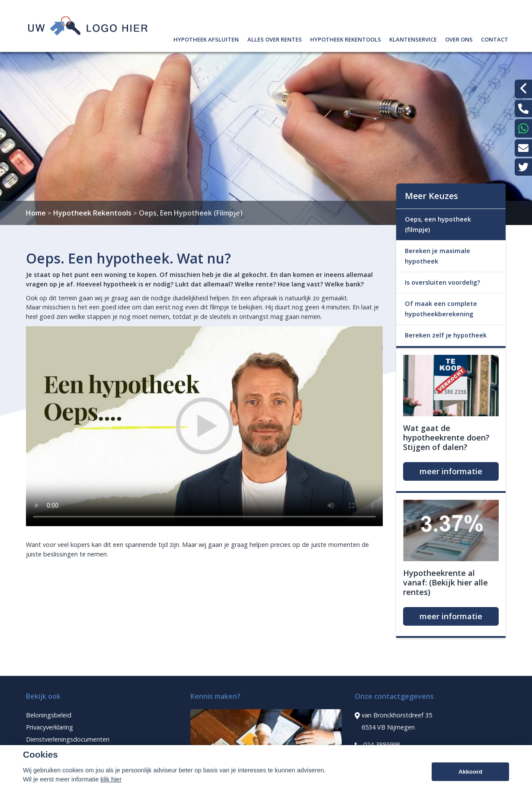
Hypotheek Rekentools (92, 213)
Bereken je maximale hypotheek (437, 256)
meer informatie (451, 471)
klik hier (111, 779)
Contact (495, 38)
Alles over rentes (275, 38)
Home (36, 213)
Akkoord (470, 772)
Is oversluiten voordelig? (442, 282)
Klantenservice (413, 38)
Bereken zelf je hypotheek (446, 335)
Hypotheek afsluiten (206, 38)
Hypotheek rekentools (346, 38)
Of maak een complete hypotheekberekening (441, 309)
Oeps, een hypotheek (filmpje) (438, 224)
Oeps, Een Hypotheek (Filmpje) (191, 213)
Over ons (459, 38)
